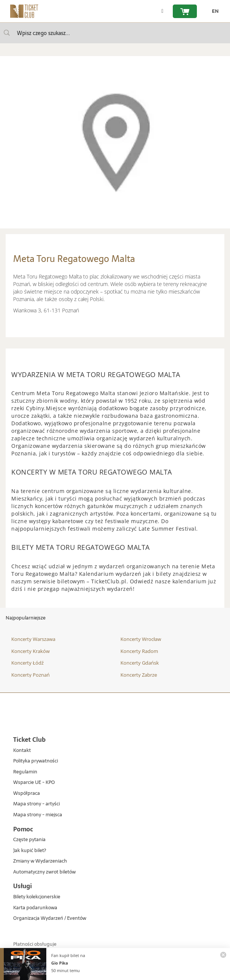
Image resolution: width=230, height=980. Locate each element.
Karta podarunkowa (35, 908)
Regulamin (25, 772)
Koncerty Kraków (30, 651)
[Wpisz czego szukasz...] (7, 33)
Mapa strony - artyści (37, 804)
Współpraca (27, 794)
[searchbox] (115, 33)
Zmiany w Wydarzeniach (40, 861)
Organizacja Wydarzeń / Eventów (50, 918)
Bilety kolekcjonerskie (37, 897)
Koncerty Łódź (27, 663)
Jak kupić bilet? (30, 851)
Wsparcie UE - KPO (34, 783)
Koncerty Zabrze (139, 675)
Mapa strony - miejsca (38, 815)
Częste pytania (29, 840)
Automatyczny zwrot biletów (44, 872)
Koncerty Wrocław (141, 639)
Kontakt (22, 751)
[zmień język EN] (213, 11)
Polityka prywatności (36, 761)
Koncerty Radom (139, 651)
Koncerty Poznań (30, 675)
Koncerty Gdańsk (140, 663)
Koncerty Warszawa (33, 639)
